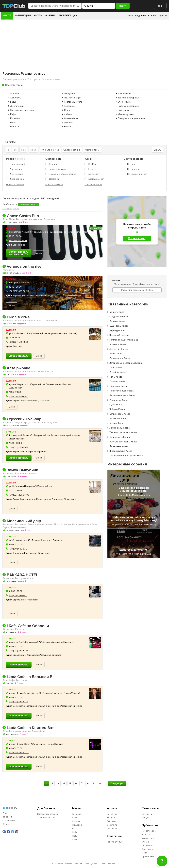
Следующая (117, 784)
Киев (87, 864)
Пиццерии (69, 94)
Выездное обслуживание (61, 174)
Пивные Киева (117, 381)
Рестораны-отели (73, 102)
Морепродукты (44, 499)
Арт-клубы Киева (118, 349)
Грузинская (58, 499)
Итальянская (44, 706)
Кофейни (15, 118)
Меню (39, 253)
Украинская (32, 296)
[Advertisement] (84, 44)
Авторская (44, 401)
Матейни (69, 123)
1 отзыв (12, 324)
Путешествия (148, 856)
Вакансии (7, 817)
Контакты (7, 824)
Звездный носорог (119, 335)
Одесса (69, 864)
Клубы (75, 818)
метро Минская (65, 642)
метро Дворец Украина (68, 693)
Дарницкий (14, 169)
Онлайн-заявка (72, 150)
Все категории (14, 85)
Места (7, 16)
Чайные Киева (117, 409)
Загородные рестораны (23, 110)
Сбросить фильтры (11, 209)
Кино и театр (148, 838)
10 (100, 784)
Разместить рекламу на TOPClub (137, 290)
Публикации (68, 16)
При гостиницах (73, 98)
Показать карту (137, 238)
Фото (38, 16)
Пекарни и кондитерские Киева (126, 456)
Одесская (18, 346)
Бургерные (124, 110)
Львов (102, 864)
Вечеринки (112, 814)
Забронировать (19, 356)
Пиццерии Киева (118, 386)
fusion (89, 169)
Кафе (13, 114)
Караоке (76, 821)
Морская (31, 499)
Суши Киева (116, 405)
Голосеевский (16, 164)
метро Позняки (55, 744)
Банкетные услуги (57, 169)
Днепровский (15, 179)
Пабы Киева (116, 377)
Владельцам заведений (49, 814)
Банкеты (76, 829)
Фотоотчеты (150, 808)
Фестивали (112, 829)
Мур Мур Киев (117, 331)
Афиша (50, 16)
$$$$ (34, 150)
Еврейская (42, 452)
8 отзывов (11, 632)
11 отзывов (13, 222)
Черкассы (112, 864)
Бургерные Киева (119, 446)
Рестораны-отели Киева (122, 395)
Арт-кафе (15, 94)
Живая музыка (126, 114)
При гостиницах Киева (121, 391)
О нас (5, 813)
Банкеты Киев (117, 312)
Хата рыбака (16, 368)
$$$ (24, 150)
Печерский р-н (45, 486)
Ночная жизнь (149, 831)
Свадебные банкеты (120, 317)
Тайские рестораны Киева (123, 432)
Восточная (18, 706)
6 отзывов (14, 426)
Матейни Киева (118, 419)
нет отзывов (15, 273)
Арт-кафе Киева (118, 344)
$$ (15, 150)
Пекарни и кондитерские (131, 118)
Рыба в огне (16, 317)
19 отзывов (14, 530)
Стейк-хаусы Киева (120, 437)
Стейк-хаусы (124, 102)
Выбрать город (156, 16)
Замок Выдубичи (20, 470)
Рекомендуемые (115, 842)
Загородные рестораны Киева (126, 363)
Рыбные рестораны (128, 106)
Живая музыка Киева (121, 451)
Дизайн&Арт (148, 845)
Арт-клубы (16, 98)
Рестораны (70, 106)
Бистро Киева (117, 423)
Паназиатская (46, 296)
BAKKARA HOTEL (20, 575)
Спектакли (112, 825)
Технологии (147, 849)
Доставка (52, 179)
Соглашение (8, 821)
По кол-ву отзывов (137, 174)
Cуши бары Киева (119, 326)
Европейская (19, 245)
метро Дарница (54, 540)
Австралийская (94, 179)
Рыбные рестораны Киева (123, 442)
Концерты (112, 818)
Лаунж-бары (124, 94)
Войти (160, 6)
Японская (57, 655)
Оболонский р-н (49, 642)
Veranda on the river (23, 267)
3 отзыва (12, 477)
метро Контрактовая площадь (82, 232)
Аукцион (52, 164)
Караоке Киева (117, 321)
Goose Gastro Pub (21, 216)
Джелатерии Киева (120, 358)
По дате (131, 164)
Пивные (15, 127)
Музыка (146, 842)
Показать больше (15, 184)
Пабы (13, 123)
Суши (67, 110)
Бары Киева (116, 354)
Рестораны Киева (119, 400)
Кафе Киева (116, 368)
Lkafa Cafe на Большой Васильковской (30, 677)
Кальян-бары (71, 118)
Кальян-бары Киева (120, 414)
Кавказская (33, 655)
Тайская (56, 706)
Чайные (68, 114)
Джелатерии (17, 106)
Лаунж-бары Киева (119, 428)
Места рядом (92, 150)
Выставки (112, 821)
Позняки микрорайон (56, 384)
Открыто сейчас (50, 150)
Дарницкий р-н (38, 384)
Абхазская (92, 174)
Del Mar (90, 164)
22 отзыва (13, 375)
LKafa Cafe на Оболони (26, 626)
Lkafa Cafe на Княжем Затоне (30, 728)
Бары (13, 102)
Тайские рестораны (128, 98)
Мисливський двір (22, 521)
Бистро (68, 127)
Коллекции (23, 16)
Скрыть (157, 150)
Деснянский (15, 174)
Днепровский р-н (42, 435)
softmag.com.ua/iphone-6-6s (124, 340)
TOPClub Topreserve (47, 818)
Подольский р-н (40, 232)
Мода (144, 853)
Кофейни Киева (118, 372)
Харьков (78, 864)
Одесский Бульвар (22, 419)
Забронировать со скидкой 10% (19, 253)
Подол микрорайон (58, 232)
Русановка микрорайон (62, 435)
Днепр (94, 864)
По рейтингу (134, 169)
